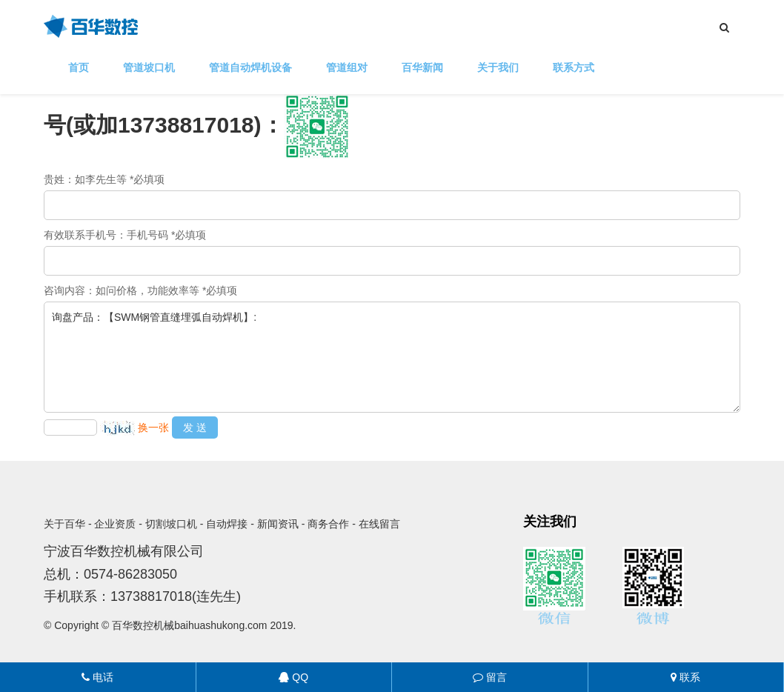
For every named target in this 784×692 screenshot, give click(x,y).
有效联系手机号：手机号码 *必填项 (125, 235)
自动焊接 (227, 524)
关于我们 (498, 67)
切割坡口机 (171, 524)
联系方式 (574, 67)
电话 (97, 677)
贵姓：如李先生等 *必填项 (104, 179)
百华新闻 (422, 67)
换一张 (153, 427)
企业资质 (115, 524)
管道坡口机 (149, 67)
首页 (79, 67)
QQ (293, 677)
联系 (685, 677)
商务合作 (328, 524)
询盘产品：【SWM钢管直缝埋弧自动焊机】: (392, 357)
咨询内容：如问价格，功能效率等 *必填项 (140, 290)
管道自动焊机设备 (250, 67)
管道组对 (347, 67)
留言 (490, 677)
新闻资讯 (278, 524)
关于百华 (64, 524)
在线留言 (379, 524)
